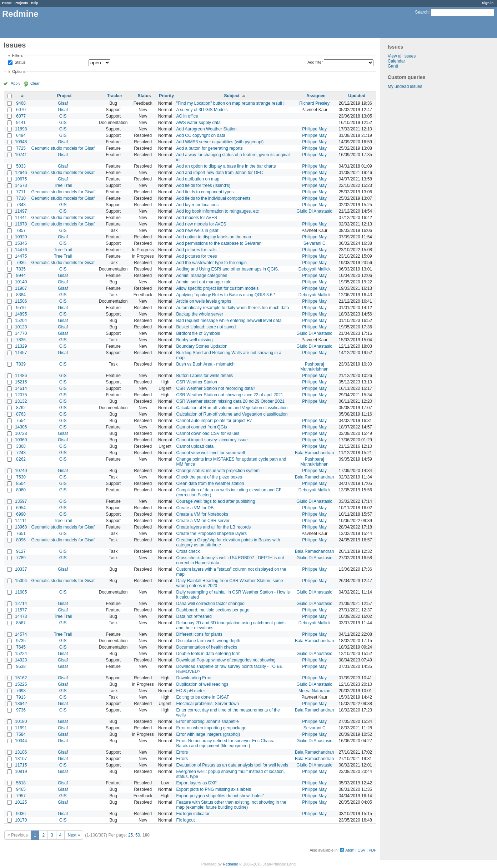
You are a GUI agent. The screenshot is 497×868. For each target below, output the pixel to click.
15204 (21, 321)
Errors (182, 752)
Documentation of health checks (207, 647)
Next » (74, 835)
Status (20, 63)
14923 (21, 660)
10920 (21, 237)
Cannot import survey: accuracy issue (212, 440)
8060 (21, 490)
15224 (21, 654)
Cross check (188, 551)
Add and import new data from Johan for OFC (220, 173)
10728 (21, 433)
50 (138, 835)
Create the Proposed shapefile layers (212, 534)
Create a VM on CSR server (203, 521)
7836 (21, 340)
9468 (21, 103)
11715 (21, 765)
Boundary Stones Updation (202, 346)
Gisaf (63, 103)
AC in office (187, 116)
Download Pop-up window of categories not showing (226, 660)
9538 (21, 666)
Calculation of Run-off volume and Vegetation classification (232, 408)
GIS (63, 116)
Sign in (488, 3)
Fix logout (186, 820)
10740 (21, 471)
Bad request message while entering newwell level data (229, 321)
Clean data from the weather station (210, 483)
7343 (21, 205)
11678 (21, 224)
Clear (35, 83)
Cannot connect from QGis (202, 427)
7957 (21, 796)
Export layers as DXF (197, 783)
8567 (21, 623)
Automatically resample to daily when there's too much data (233, 308)
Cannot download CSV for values (208, 433)
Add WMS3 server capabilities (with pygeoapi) (220, 142)
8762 (21, 408)
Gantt (393, 66)
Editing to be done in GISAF (203, 697)
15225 (21, 684)
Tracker (115, 96)
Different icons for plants (199, 634)
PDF (372, 850)
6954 (21, 508)
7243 (21, 453)
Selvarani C (315, 243)
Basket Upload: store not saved (206, 327)
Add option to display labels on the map (214, 237)
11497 (21, 211)
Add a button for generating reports (210, 148)
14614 (21, 388)
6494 (21, 135)
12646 (21, 173)
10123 (21, 327)
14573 (21, 185)
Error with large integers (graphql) (208, 734)
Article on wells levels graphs (204, 301)
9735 (21, 641)
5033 (21, 166)
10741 (21, 155)
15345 (21, 243)
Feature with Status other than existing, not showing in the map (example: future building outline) (231, 805)
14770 (21, 333)
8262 (21, 459)
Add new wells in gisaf (197, 230)
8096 (21, 540)
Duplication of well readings (202, 684)
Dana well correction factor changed (210, 604)
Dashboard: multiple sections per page (213, 610)
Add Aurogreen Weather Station (207, 129)
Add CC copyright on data (201, 135)
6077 (21, 116)
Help (35, 3)
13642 (21, 704)
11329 (21, 346)
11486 (21, 376)
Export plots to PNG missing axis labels (214, 789)
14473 (21, 616)
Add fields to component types (205, 192)
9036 (21, 814)
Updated (357, 96)
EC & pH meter (191, 691)
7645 (21, 647)
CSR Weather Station (197, 382)
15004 (21, 581)
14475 (21, 256)
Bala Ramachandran (314, 453)
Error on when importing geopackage (212, 728)
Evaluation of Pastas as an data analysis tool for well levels (232, 765)
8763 (21, 414)
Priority (166, 96)
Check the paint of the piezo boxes (209, 477)
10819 (21, 772)
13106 (21, 752)
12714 (21, 604)
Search (422, 12)
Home (7, 3)
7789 (21, 558)
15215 (21, 382)
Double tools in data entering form (209, 654)
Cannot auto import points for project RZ (214, 421)
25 (130, 835)
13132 (21, 401)
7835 (21, 269)
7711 (21, 192)
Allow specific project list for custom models (218, 288)
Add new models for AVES (201, 224)
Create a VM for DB (195, 508)
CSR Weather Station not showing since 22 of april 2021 (230, 395)
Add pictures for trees (197, 256)
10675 (21, 179)
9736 (21, 710)
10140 (21, 282)
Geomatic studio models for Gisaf (63, 148)
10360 (21, 440)
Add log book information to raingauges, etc (218, 211)
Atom (350, 850)
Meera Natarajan (314, 691)
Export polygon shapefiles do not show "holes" (220, 796)
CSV (361, 850)
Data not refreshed (194, 616)
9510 (21, 308)
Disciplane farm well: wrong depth (208, 641)
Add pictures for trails (197, 250)
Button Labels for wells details (205, 376)
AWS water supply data (199, 123)
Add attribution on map (198, 179)
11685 (21, 592)
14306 (21, 427)
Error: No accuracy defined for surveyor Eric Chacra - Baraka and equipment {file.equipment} (227, 743)
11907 (21, 288)
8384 (21, 295)
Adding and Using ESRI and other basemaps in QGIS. (228, 269)
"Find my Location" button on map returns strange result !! (231, 103)
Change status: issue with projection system (218, 471)
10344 (21, 741)
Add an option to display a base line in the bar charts (226, 166)
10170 (21, 820)
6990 (21, 514)
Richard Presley (314, 103)
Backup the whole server (200, 314)
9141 (21, 123)
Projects (21, 3)
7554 (21, 421)
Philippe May (314, 129)
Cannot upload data (195, 446)
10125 (21, 802)
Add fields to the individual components (214, 198)
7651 (21, 534)
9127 (21, 551)
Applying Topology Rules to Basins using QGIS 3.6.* (226, 295)
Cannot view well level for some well (211, 453)
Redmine (230, 864)
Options (19, 71)
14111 (21, 521)
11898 (21, 129)
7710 (21, 198)
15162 (21, 678)
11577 (21, 610)
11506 (21, 301)
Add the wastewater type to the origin (212, 263)
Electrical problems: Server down (208, 704)
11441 (21, 218)
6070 (21, 110)
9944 (21, 276)
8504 (21, 483)
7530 (21, 477)
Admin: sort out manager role (204, 282)
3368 (21, 446)
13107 (21, 759)
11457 (21, 353)
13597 (21, 501)
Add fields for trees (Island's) (204, 185)
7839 (21, 364)
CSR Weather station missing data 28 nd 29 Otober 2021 (230, 401)
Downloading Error (194, 678)
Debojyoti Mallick (315, 269)
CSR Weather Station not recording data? (216, 388)
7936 (21, 263)
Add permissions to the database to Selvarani (219, 243)
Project (64, 96)
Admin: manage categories (202, 276)
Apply (16, 83)
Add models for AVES (197, 218)
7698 (21, 691)
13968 (21, 527)
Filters (17, 55)
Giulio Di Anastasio (314, 211)
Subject (232, 96)
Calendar (396, 61)
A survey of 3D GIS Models (202, 110)
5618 (21, 783)
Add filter (315, 62)
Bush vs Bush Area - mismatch (205, 364)
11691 (21, 728)
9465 (21, 789)
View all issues (402, 56)
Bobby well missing (195, 340)
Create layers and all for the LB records (214, 527)
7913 (21, 697)
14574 (21, 634)
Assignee (316, 96)
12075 (21, 395)
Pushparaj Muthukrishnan (314, 367)
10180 (21, 721)
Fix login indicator (193, 814)
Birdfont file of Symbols (198, 333)
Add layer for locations (198, 205)
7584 (21, 734)
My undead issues (405, 86)
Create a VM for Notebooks (202, 514)
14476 (21, 250)
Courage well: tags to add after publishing (216, 501)
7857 (21, 230)
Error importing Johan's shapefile (208, 721)
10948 (21, 142)
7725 (21, 148)
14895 (21, 314)
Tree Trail (63, 185)
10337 (21, 569)
